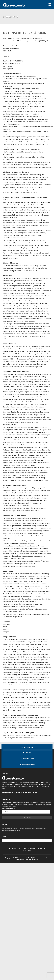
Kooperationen (27, 758)
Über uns (27, 753)
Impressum (20, 860)
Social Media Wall (27, 764)
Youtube (41, 848)
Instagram (27, 850)
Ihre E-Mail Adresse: (8, 809)
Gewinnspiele (27, 747)
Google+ (32, 848)
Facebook (13, 848)
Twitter (22, 848)
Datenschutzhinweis (31, 860)
